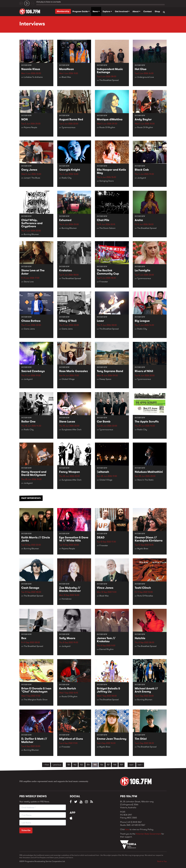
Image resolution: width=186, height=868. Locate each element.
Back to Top (162, 861)
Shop (157, 11)
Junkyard (142, 178)
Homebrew (67, 599)
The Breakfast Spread (109, 80)
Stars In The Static (145, 480)
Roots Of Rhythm (107, 127)
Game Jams (29, 329)
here (127, 829)
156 (102, 765)
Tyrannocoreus (69, 127)
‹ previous (57, 765)
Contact (148, 11)
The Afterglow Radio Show (36, 700)
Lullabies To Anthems (33, 77)
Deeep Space (105, 379)
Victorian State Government (148, 834)
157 (108, 765)
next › (132, 765)
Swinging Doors (107, 181)
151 (69, 765)
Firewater (104, 282)
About (136, 11)
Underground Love (146, 77)
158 (115, 765)
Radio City (67, 178)
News (96, 11)
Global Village (68, 379)
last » (140, 765)
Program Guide (81, 11)
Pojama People (30, 127)
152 (75, 765)
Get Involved (122, 11)
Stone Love (29, 282)
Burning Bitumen (31, 234)
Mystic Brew (143, 549)
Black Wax (66, 77)
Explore (107, 11)
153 (82, 765)
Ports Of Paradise (145, 596)
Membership (63, 11)
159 (121, 765)
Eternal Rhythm (106, 649)
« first (46, 765)
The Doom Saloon (107, 228)
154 (88, 765)
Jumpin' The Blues (32, 178)
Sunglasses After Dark (72, 430)
